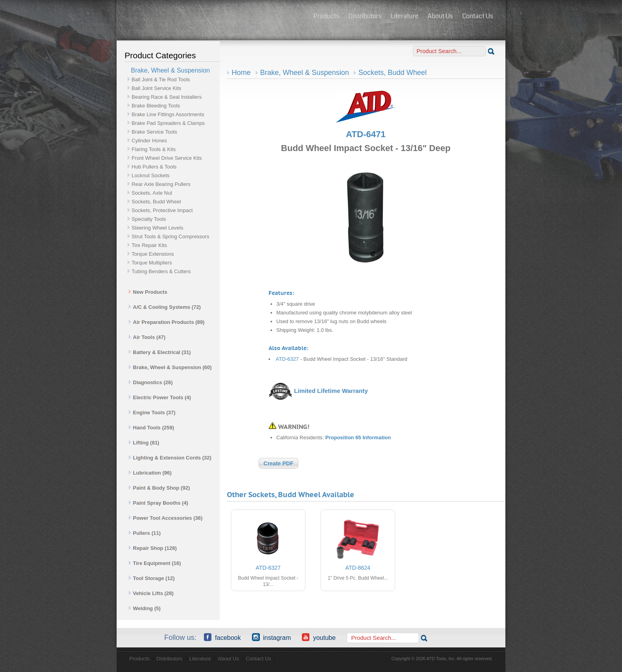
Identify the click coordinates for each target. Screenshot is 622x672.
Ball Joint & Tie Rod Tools (161, 79)
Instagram (271, 637)
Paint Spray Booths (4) (158, 503)
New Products (148, 292)
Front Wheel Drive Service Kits (167, 158)
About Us (440, 16)
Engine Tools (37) (152, 413)
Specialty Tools (149, 219)
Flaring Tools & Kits (154, 149)
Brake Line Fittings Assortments (168, 114)
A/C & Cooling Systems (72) (165, 307)
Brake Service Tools (155, 132)
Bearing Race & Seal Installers (167, 97)
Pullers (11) (145, 533)
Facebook (222, 637)
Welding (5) (145, 608)
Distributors (365, 16)
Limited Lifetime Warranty (331, 391)
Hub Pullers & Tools (154, 167)
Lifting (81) (144, 443)
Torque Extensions (153, 254)
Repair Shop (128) (153, 548)
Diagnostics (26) (151, 382)
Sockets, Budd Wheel (156, 202)
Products (326, 16)
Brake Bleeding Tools (156, 106)
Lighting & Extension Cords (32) (170, 458)
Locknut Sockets (151, 175)
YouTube (319, 637)
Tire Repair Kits (149, 245)
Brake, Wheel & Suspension (305, 73)
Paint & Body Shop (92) (159, 488)
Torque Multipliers (152, 263)
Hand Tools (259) (151, 428)
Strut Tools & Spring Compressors (171, 236)
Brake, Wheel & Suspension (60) (170, 367)
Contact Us (478, 16)
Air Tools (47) (147, 337)
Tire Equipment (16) (155, 563)
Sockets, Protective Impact (162, 210)
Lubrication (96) (150, 473)
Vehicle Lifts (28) (151, 593)
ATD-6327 (287, 359)
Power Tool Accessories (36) (166, 518)
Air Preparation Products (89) (167, 322)
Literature (405, 16)
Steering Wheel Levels (157, 228)
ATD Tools (212, 17)
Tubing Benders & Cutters (161, 271)
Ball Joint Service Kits (156, 88)
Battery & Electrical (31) (160, 352)
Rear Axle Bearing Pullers (161, 184)
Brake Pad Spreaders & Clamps (168, 123)
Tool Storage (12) (152, 578)
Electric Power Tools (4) (160, 397)
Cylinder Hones (149, 141)
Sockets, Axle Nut (152, 193)
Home (241, 73)
